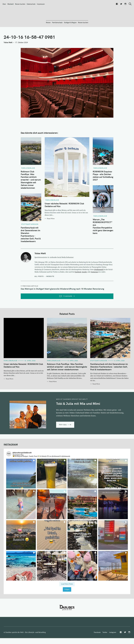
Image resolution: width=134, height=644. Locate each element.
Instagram (94, 283)
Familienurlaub (57, 34)
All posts (39, 288)
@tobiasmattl (99, 281)
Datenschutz (31, 4)
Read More (51, 230)
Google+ (85, 283)
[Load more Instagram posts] (67, 595)
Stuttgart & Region (70, 34)
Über (4, 4)
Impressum (41, 4)
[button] (21, 485)
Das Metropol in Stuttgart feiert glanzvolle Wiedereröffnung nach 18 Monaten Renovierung (62, 300)
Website (50, 288)
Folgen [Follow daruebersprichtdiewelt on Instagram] (67, 601)
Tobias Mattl (8, 54)
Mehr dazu (63, 436)
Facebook (78, 283)
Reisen (48, 34)
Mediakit (11, 4)
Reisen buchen (20, 4)
